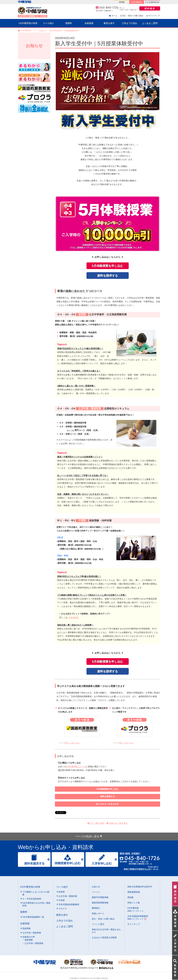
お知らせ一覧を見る (118, 823)
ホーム (114, 16)
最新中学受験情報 (100, 897)
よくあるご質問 (150, 23)
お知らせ (43, 31)
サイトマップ (154, 16)
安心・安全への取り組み (133, 16)
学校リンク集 (134, 903)
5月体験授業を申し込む (107, 266)
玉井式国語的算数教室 (69, 904)
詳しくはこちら (73, 743)
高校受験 (27, 928)
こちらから (73, 617)
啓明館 (122, 2)
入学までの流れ (130, 23)
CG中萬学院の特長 (28, 23)
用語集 (130, 897)
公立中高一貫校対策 (68, 896)
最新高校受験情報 (100, 903)
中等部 (62, 900)
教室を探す (109, 23)
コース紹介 (48, 23)
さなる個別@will (152, 2)
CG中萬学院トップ (28, 31)
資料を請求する (108, 276)
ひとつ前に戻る (97, 823)
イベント (96, 892)
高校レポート (98, 913)
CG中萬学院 (137, 2)
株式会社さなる (106, 968)
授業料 (69, 23)
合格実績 (89, 23)
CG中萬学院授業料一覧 (33, 917)
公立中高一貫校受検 (32, 933)
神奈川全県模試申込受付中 (140, 887)
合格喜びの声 (29, 937)
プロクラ (63, 909)
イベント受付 (98, 924)
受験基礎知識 (134, 892)
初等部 (62, 892)
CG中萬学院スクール (76, 766)
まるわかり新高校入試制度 (104, 937)
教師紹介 (96, 908)
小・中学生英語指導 (32, 899)
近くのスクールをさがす (108, 804)
